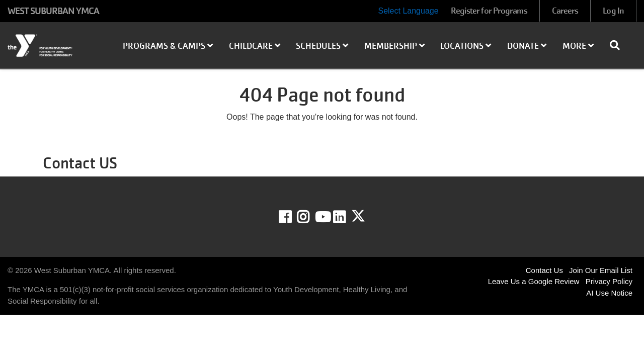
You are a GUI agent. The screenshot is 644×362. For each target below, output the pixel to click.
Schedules (322, 46)
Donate (527, 46)
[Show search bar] (619, 45)
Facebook (292, 217)
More (578, 46)
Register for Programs (489, 11)
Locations (466, 46)
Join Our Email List (601, 270)
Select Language (408, 11)
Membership (394, 46)
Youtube (322, 217)
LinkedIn (346, 217)
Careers (565, 11)
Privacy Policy (609, 281)
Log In (613, 11)
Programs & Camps (168, 46)
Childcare (255, 46)
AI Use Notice (609, 293)
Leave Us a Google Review (534, 281)
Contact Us (544, 270)
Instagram (310, 217)
